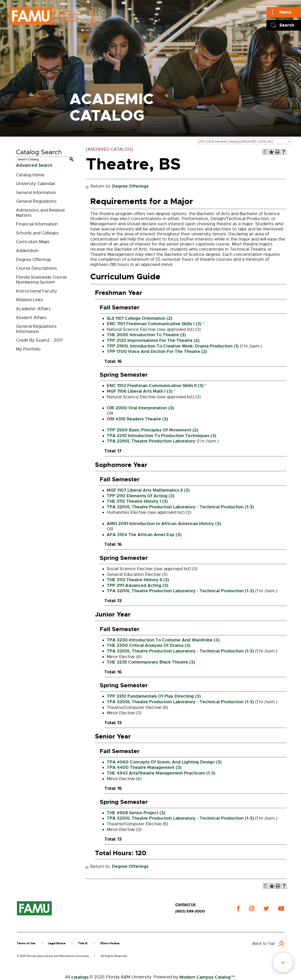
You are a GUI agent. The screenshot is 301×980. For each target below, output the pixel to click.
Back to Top (263, 944)
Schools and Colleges (37, 233)
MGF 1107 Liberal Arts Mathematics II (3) (148, 490)
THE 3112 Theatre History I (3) (137, 501)
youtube (281, 909)
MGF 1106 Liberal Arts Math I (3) (140, 391)
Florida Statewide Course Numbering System (41, 280)
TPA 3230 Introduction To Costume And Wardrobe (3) (163, 640)
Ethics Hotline (110, 943)
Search (287, 25)
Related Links (30, 300)
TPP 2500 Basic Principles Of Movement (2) (152, 430)
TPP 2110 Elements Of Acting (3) (141, 496)
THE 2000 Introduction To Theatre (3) (146, 335)
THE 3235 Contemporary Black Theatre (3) (151, 662)
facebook (238, 908)
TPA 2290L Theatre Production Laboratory (151, 441)
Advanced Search (34, 165)
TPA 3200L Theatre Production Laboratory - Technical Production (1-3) (180, 507)
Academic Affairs (33, 309)
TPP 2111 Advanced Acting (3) (138, 585)
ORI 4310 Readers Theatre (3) (137, 419)
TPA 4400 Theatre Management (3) (144, 767)
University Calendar (36, 184)
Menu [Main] (285, 12)
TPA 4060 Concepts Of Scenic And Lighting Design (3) (164, 762)
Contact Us (185, 904)
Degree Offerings (34, 260)
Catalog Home (30, 175)
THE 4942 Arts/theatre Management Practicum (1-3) (161, 773)
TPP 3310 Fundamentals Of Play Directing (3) (154, 696)
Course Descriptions (36, 268)
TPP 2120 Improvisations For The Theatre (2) (153, 340)
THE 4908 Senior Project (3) (136, 813)
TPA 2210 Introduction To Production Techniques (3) (162, 436)
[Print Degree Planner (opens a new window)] (265, 152)
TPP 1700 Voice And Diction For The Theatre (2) (157, 352)
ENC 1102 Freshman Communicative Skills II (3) (155, 386)
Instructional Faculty (37, 291)
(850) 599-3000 (190, 911)
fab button (283, 962)
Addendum (27, 251)
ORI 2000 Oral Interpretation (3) (140, 408)
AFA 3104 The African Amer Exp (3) (144, 535)
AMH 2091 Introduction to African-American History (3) (164, 524)
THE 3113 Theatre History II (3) (138, 580)
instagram (252, 909)
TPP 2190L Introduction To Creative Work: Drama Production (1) (173, 346)
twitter (266, 909)
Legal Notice (57, 943)
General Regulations (36, 201)
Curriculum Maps (33, 242)
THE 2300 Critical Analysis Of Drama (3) (149, 645)
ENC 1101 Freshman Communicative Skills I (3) (154, 324)
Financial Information (37, 224)
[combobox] (244, 141)
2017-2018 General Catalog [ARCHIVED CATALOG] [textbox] (236, 141)
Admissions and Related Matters (40, 213)
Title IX (83, 943)
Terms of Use (26, 943)
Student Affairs (31, 318)
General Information (36, 193)
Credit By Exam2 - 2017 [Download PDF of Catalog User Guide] (40, 340)
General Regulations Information (36, 329)
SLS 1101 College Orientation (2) (140, 318)
